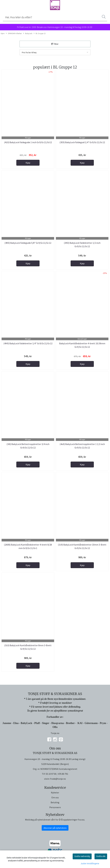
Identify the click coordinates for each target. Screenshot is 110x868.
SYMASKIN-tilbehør (14, 33)
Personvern (55, 807)
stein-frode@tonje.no (55, 779)
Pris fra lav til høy (29, 52)
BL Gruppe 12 (40, 33)
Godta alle (101, 856)
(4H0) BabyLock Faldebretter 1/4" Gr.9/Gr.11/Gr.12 (28, 343)
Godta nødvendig (82, 856)
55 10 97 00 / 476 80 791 (57, 774)
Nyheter (55, 793)
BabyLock (28, 33)
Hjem (3, 33)
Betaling (55, 802)
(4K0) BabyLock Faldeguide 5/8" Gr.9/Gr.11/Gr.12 (28, 243)
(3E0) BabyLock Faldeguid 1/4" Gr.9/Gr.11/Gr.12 (82, 142)
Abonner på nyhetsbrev (55, 828)
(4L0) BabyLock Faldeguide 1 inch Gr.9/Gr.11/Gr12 (28, 142)
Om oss (55, 797)
